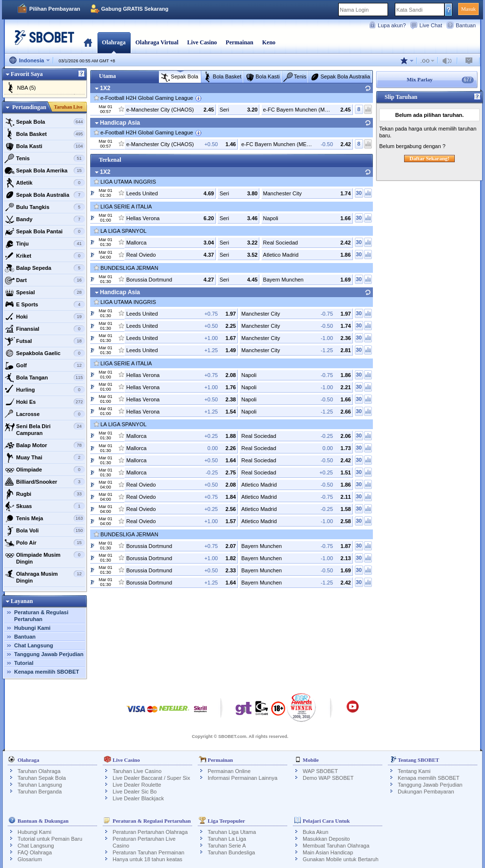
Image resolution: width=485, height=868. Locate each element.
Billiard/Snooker (45, 482)
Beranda (88, 42)
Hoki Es (45, 402)
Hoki (45, 317)
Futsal (45, 341)
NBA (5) (27, 88)
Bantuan (466, 25)
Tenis (45, 158)
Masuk (468, 9)
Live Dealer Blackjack (138, 798)
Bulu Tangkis (45, 207)
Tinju (45, 244)
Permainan (240, 42)
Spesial (45, 292)
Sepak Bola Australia (45, 195)
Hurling (45, 390)
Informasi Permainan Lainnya (242, 778)
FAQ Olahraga (35, 852)
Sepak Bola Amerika (45, 170)
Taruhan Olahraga (39, 771)
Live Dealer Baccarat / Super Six (151, 778)
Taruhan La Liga (227, 839)
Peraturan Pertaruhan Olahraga (150, 832)
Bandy (45, 219)
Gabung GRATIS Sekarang (135, 9)
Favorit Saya (27, 74)
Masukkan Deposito (326, 839)
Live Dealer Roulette (137, 785)
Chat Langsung (34, 645)
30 (359, 193)
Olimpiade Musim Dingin (45, 557)
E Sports (45, 304)
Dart (45, 280)
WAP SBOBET (320, 771)
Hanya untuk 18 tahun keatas (147, 859)
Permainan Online (229, 771)
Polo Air (45, 543)
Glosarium (30, 859)
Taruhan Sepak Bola (42, 778)
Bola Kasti (45, 146)
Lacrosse (45, 414)
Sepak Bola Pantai (45, 231)
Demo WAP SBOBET (328, 778)
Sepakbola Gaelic (45, 353)
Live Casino (202, 42)
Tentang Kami (414, 771)
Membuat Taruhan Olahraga (336, 846)
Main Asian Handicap (328, 852)
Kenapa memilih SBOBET (47, 672)
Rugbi (45, 494)
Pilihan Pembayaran (55, 9)
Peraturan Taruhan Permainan (148, 852)
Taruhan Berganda (40, 792)
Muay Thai (45, 457)
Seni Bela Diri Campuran (45, 428)
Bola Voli (45, 530)
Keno (269, 42)
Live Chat (431, 25)
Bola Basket (45, 134)
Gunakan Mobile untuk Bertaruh (340, 859)
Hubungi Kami (32, 628)
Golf (45, 365)
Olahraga (114, 42)
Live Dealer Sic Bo (135, 792)
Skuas (45, 506)
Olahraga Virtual (157, 42)
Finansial (45, 329)
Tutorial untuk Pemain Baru (50, 839)
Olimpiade (45, 470)
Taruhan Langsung (40, 785)
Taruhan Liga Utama (232, 832)
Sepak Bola (45, 122)
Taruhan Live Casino (137, 771)
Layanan (22, 601)
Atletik (45, 183)
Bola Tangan (45, 377)
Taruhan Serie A (227, 846)
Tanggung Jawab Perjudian (49, 654)
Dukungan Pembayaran (426, 792)
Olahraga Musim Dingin (45, 576)
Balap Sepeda (45, 268)
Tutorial (24, 663)
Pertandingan (29, 107)
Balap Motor (45, 445)
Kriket (45, 256)
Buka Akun (316, 832)
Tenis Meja (45, 518)
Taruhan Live (68, 107)
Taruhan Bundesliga (231, 852)
